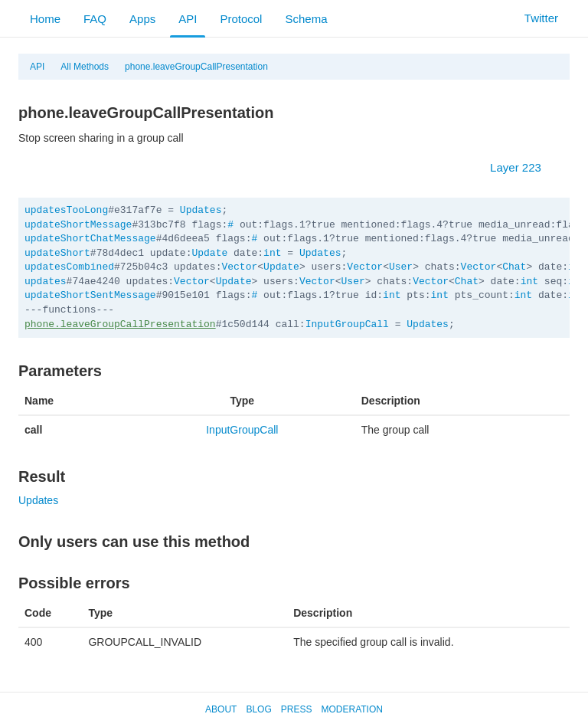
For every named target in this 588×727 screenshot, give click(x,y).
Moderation (351, 709)
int (272, 253)
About (221, 709)
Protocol (241, 19)
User (401, 267)
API (188, 19)
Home (45, 19)
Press (297, 709)
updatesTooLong (66, 210)
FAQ (95, 19)
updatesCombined (69, 267)
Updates (201, 210)
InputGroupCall (347, 324)
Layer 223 (523, 167)
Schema (306, 19)
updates (46, 282)
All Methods (85, 67)
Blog (258, 709)
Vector (239, 267)
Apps (142, 19)
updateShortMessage (78, 225)
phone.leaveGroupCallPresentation (196, 67)
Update (209, 253)
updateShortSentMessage (90, 295)
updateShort (57, 253)
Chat (514, 267)
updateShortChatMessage (90, 239)
